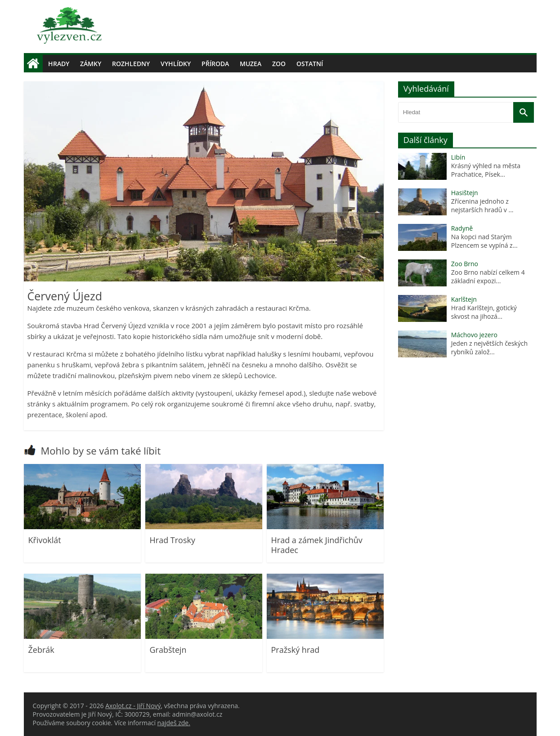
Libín (458, 157)
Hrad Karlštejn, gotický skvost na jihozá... (484, 312)
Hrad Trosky (172, 540)
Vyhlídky (176, 64)
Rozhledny (131, 64)
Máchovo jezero (474, 335)
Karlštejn (464, 299)
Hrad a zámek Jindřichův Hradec (317, 545)
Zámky (91, 64)
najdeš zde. (174, 723)
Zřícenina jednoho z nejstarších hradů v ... (482, 205)
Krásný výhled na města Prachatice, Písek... (486, 170)
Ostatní (310, 64)
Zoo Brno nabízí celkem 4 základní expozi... (488, 277)
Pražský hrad (296, 650)
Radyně (462, 228)
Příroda (215, 64)
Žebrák (41, 650)
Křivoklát (45, 540)
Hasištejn (465, 193)
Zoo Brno (465, 264)
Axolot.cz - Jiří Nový (133, 706)
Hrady (59, 64)
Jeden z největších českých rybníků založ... (489, 348)
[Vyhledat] (524, 112)
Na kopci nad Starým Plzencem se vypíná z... (484, 241)
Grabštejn (168, 650)
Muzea (251, 64)
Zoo (279, 64)
